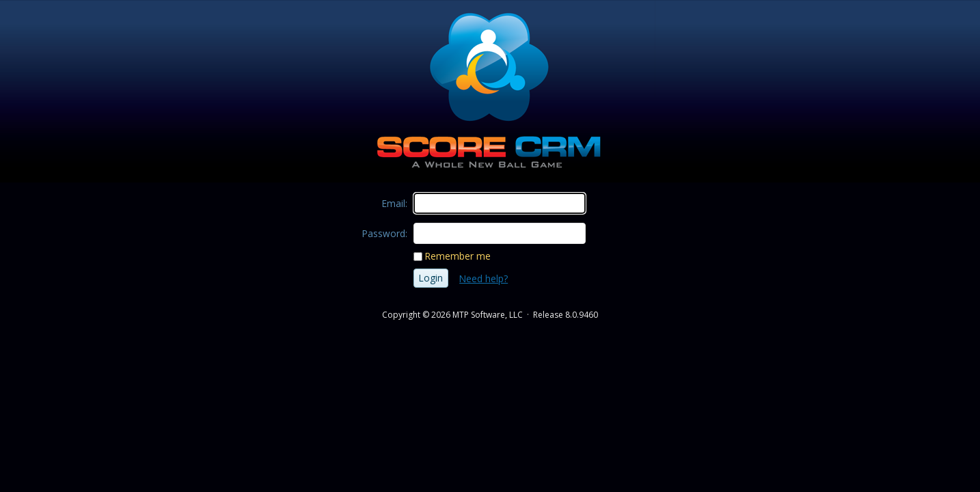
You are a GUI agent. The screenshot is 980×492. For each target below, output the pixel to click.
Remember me (458, 256)
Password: (385, 233)
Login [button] (431, 278)
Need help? (484, 278)
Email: (395, 203)
